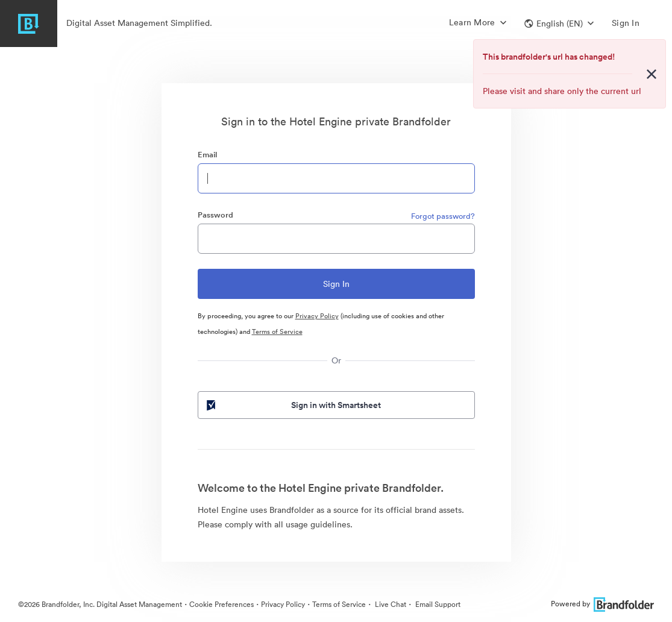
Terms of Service (277, 331)
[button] (559, 24)
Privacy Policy (317, 316)
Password (215, 215)
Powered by (602, 604)
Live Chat (390, 604)
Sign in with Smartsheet (293, 405)
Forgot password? (443, 216)
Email (207, 155)
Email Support (437, 604)
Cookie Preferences (221, 604)
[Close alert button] (652, 74)
